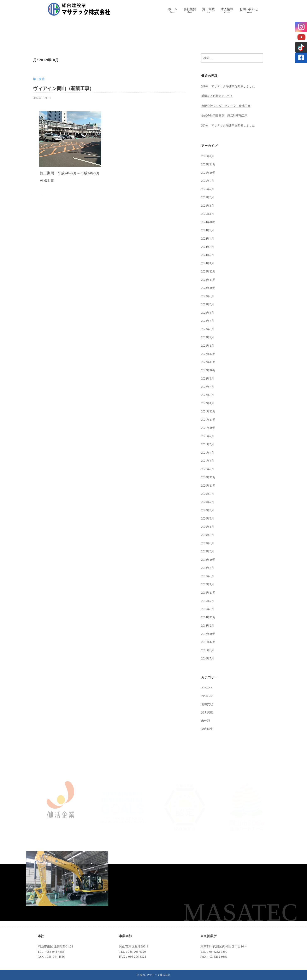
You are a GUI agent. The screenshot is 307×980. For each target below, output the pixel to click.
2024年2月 (208, 255)
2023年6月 (208, 304)
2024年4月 (208, 238)
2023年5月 (208, 313)
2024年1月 (208, 263)
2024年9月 (208, 230)
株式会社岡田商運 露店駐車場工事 (226, 115)
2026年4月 (208, 156)
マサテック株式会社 (158, 975)
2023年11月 (209, 280)
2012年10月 (209, 634)
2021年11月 (209, 420)
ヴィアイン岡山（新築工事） (67, 88)
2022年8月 (208, 387)
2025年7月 (208, 189)
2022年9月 (208, 378)
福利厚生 (207, 729)
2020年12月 (209, 477)
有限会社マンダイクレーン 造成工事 (228, 106)
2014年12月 (209, 617)
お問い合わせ (249, 9)
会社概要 (190, 9)
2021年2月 (208, 469)
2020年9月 (208, 494)
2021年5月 (208, 444)
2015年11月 (209, 592)
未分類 (206, 720)
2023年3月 (208, 329)
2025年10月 (209, 173)
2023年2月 (208, 337)
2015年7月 (208, 601)
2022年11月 (209, 362)
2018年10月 (209, 560)
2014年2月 (208, 625)
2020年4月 (208, 510)
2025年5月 (208, 206)
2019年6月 (208, 543)
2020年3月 (208, 518)
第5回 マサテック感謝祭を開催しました (230, 125)
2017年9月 (208, 576)
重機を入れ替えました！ (218, 96)
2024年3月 (208, 247)
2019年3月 (208, 551)
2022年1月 (208, 403)
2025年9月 (208, 181)
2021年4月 (208, 453)
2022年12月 (209, 354)
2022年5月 (208, 395)
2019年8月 (208, 535)
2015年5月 (208, 609)
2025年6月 (208, 197)
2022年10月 (209, 370)
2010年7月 (208, 658)
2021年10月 (209, 428)
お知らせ (207, 696)
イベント (207, 688)
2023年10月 (209, 288)
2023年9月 (208, 296)
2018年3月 (208, 568)
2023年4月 (208, 321)
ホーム (173, 9)
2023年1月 (208, 345)
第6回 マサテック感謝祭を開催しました (230, 86)
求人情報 (227, 9)
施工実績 (208, 9)
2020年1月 (208, 527)
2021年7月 (208, 436)
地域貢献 (207, 704)
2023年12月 (209, 271)
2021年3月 (208, 461)
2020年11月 (209, 485)
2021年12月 (209, 411)
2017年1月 (208, 584)
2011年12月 (209, 642)
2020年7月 (208, 502)
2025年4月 (208, 214)
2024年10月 (209, 222)
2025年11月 (209, 164)
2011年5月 (208, 650)
